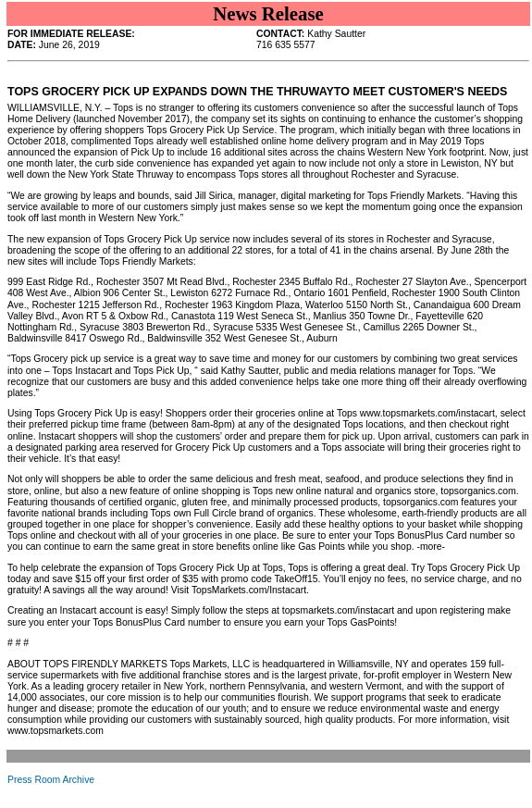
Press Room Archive (51, 780)
